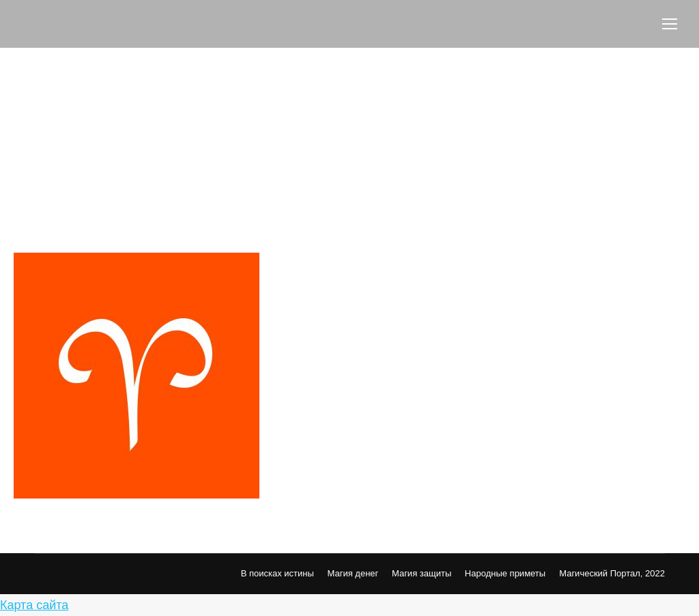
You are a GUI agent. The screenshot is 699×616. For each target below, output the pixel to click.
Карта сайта (34, 605)
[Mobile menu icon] (670, 24)
